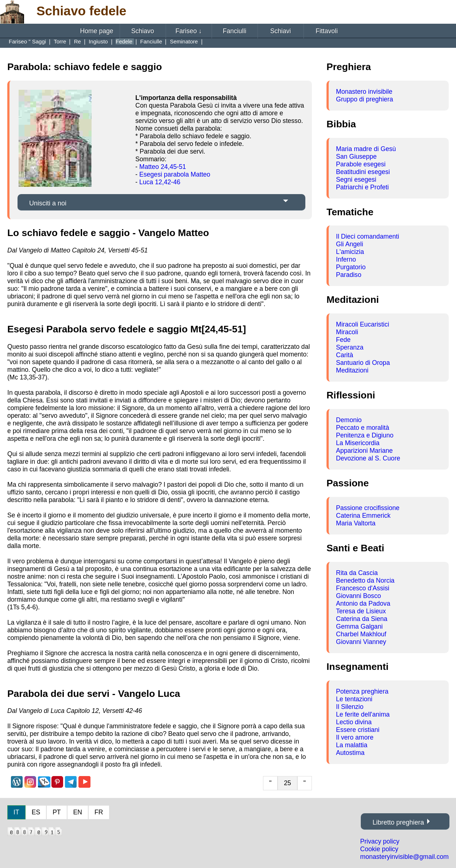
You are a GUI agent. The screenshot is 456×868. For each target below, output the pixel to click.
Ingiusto (99, 41)
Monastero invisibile (364, 92)
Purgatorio (351, 267)
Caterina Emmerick (363, 516)
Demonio (349, 420)
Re (78, 41)
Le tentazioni (354, 699)
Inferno (346, 259)
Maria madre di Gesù (366, 149)
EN (78, 812)
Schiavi (281, 31)
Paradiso (349, 275)
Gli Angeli (349, 244)
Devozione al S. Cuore (368, 458)
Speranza (350, 347)
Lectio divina (354, 722)
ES (36, 812)
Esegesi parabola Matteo (175, 174)
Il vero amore (355, 737)
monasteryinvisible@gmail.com (404, 857)
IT (16, 812)
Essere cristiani (358, 730)
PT (57, 812)
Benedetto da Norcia (365, 580)
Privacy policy (380, 841)
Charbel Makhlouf (361, 634)
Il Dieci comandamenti (368, 236)
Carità (345, 355)
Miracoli (347, 332)
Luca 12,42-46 (160, 182)
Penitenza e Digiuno (365, 435)
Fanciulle (152, 41)
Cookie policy (379, 849)
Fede (343, 340)
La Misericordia (358, 443)
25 (287, 783)
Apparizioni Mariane (364, 451)
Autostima (350, 753)
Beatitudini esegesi (363, 172)
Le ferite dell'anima (363, 714)
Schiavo (143, 31)
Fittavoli (327, 31)
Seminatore (185, 41)
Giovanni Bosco (358, 596)
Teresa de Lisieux (361, 611)
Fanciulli (235, 31)
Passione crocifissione (368, 508)
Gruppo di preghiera (365, 99)
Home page (97, 31)
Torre (61, 41)
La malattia (352, 745)
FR (99, 812)
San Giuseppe (356, 157)
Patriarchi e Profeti (362, 187)
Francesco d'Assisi (363, 588)
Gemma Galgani (359, 626)
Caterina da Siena (362, 619)
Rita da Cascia (357, 573)
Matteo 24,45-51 (163, 167)
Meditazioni (352, 370)
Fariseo (189, 31)
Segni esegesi (356, 180)
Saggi (40, 41)
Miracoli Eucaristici (363, 324)
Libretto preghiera (398, 822)
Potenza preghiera (362, 691)
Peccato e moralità (363, 428)
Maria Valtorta (356, 523)
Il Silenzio (350, 707)
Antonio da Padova (363, 603)
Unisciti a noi (48, 203)
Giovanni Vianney (361, 642)
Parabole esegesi (361, 164)
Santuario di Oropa (363, 363)
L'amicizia (350, 252)
